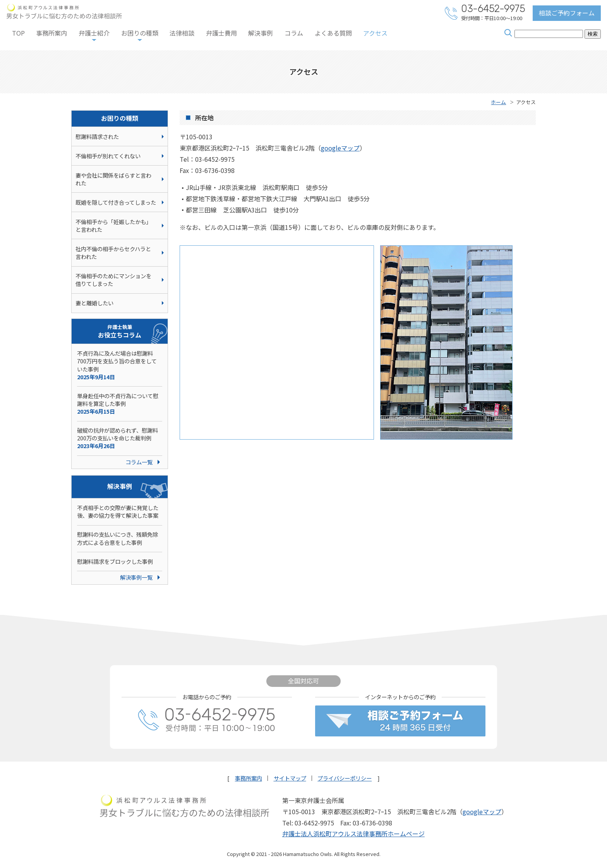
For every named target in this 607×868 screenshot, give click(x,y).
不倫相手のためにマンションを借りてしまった (113, 280)
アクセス (375, 33)
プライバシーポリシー (345, 778)
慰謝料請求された (97, 136)
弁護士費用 (221, 33)
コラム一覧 (139, 462)
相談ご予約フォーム (567, 13)
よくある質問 (333, 33)
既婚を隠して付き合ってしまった (116, 202)
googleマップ (340, 148)
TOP (18, 33)
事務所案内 (51, 33)
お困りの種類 (140, 33)
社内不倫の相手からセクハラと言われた (113, 253)
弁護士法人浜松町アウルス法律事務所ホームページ (353, 834)
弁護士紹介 (94, 33)
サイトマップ (290, 778)
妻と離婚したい (94, 303)
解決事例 (261, 33)
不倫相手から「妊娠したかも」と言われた (113, 225)
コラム (294, 33)
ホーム (498, 102)
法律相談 (182, 33)
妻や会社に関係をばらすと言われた (113, 179)
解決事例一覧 (136, 577)
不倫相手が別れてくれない (108, 156)
